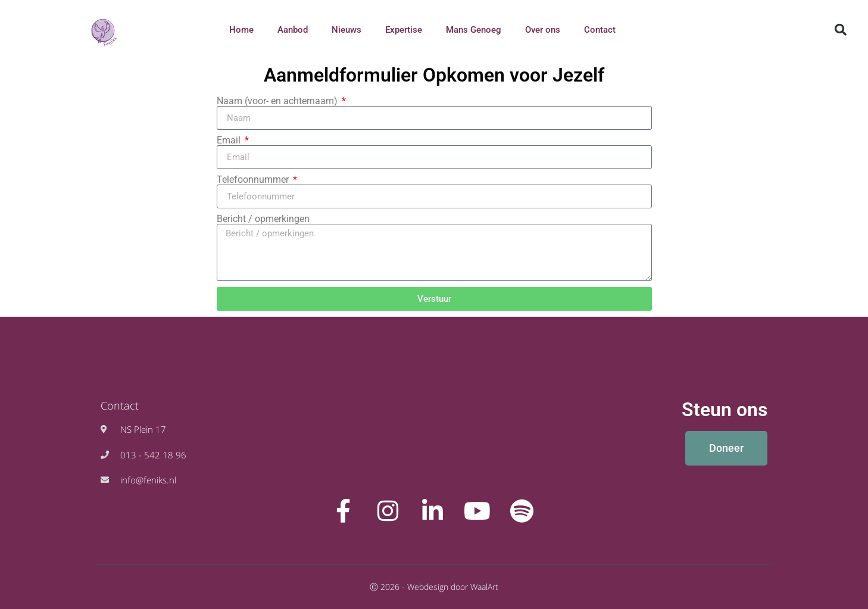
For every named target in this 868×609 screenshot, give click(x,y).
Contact (600, 30)
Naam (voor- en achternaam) (278, 101)
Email (230, 140)
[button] (841, 30)
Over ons (543, 30)
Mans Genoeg (474, 30)
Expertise (404, 30)
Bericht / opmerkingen (263, 219)
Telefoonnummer (254, 180)
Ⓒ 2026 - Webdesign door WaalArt (434, 587)
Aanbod (293, 30)
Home (241, 30)
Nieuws (346, 30)
